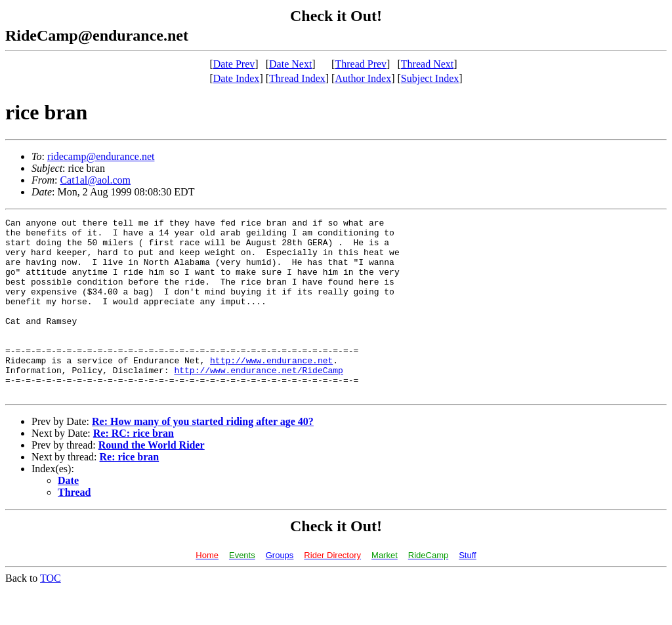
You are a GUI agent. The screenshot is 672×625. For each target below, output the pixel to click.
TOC (51, 614)
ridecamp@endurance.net (101, 156)
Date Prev (234, 64)
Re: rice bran (130, 492)
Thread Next (427, 64)
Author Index (363, 78)
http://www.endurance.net (271, 390)
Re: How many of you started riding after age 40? (203, 457)
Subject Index (430, 78)
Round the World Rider (152, 480)
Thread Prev (361, 64)
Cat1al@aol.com (95, 180)
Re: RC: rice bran (134, 469)
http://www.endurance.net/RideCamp (258, 401)
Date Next (290, 64)
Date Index (237, 78)
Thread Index (297, 78)
